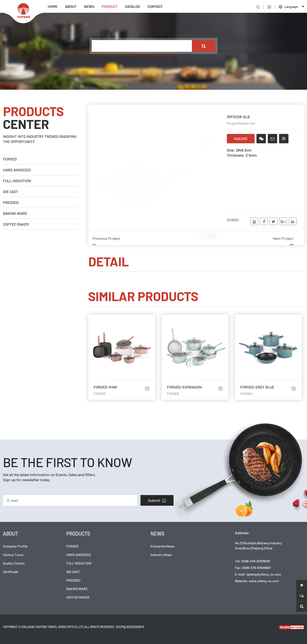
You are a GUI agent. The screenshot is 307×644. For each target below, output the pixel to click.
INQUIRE (241, 139)
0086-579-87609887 (256, 568)
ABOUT (71, 6)
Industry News (161, 555)
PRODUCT (110, 6)
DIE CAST (11, 192)
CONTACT (155, 6)
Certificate (11, 572)
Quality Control (14, 563)
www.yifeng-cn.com (264, 581)
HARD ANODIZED (17, 170)
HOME (53, 6)
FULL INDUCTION (17, 181)
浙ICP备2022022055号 (130, 627)
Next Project (245, 248)
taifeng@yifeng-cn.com (264, 574)
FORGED (10, 159)
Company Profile (15, 546)
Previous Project (141, 248)
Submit (157, 500)
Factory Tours (13, 555)
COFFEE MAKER (16, 224)
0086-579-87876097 (256, 561)
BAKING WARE (15, 213)
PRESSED (11, 202)
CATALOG (133, 6)
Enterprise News (163, 546)
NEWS (89, 6)
